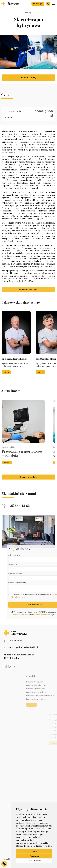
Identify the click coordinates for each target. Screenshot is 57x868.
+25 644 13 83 (13, 641)
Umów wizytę (38, 4)
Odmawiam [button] (34, 856)
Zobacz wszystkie (28, 483)
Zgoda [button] (34, 851)
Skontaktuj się (28, 78)
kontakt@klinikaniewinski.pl (21, 647)
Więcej (42, 372)
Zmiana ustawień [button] (34, 861)
